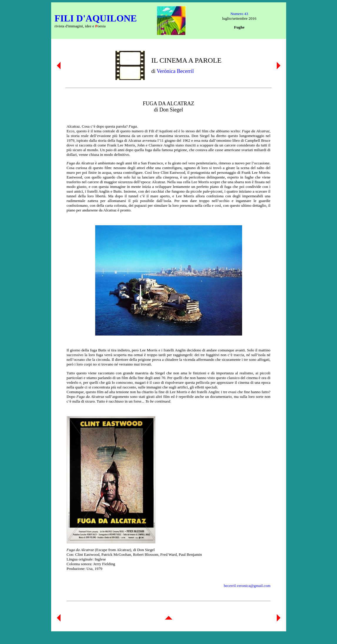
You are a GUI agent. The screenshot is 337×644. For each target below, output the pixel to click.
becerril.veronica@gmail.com (247, 586)
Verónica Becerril (175, 71)
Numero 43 (239, 14)
